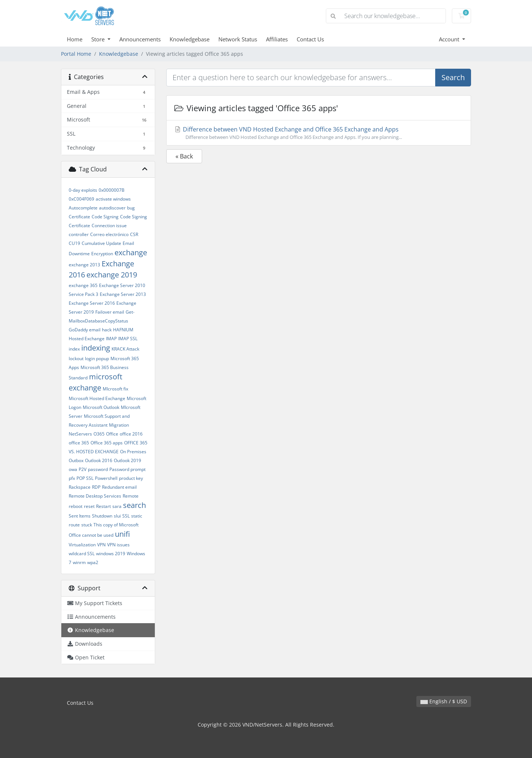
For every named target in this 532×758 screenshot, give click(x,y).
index (74, 349)
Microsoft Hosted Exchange (97, 398)
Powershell (106, 478)
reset (89, 506)
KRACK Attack (125, 349)
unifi (122, 534)
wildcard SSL (82, 554)
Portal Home (76, 54)
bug (131, 208)
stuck (87, 525)
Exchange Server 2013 (123, 294)
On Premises (133, 452)
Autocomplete (83, 208)
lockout (76, 358)
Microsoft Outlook (101, 407)
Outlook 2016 (99, 460)
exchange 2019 (112, 275)
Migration (119, 425)
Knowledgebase (190, 39)
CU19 (74, 243)
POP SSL (85, 478)
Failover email (110, 312)
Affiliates (277, 39)
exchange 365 (83, 285)
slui (117, 516)
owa (73, 469)
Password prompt (127, 469)
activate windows (113, 199)
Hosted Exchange (87, 339)
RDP (96, 487)
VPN (101, 545)
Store (99, 39)
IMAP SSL (128, 339)
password (98, 469)
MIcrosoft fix (115, 389)
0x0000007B (112, 190)
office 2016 (131, 434)
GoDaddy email (85, 330)
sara (117, 506)
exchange (131, 252)
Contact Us (310, 39)
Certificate (79, 217)
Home (75, 39)
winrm (79, 562)
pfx (72, 478)
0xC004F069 (81, 199)
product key (131, 478)
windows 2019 (111, 554)
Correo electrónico (109, 234)
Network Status (238, 39)
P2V (83, 469)
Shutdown (102, 516)
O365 (99, 434)
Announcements (140, 39)
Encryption (102, 254)
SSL (126, 516)
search (134, 505)
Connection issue (109, 226)
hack (107, 330)
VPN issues (118, 545)
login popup (97, 358)
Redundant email (119, 487)
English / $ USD (444, 701)
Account (450, 39)
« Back (184, 156)
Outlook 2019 (127, 460)
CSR (134, 234)
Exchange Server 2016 (92, 303)
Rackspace (80, 487)
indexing (96, 348)
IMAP (111, 339)
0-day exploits (83, 190)
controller (79, 234)
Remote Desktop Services (95, 496)
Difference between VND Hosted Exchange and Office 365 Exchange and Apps (319, 133)
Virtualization (82, 545)
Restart (103, 506)
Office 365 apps (107, 443)
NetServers (80, 434)
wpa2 (93, 562)
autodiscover (112, 208)
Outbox (76, 460)
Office (112, 434)
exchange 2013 (84, 265)
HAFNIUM (123, 330)
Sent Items (80, 516)
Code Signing (105, 217)
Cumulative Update (101, 243)
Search (453, 77)
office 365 (79, 443)
